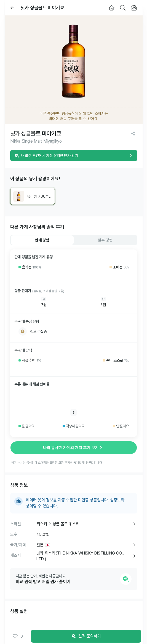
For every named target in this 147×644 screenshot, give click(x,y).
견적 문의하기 (86, 636)
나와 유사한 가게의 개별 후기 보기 (74, 448)
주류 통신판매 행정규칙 (57, 113)
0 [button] (18, 636)
